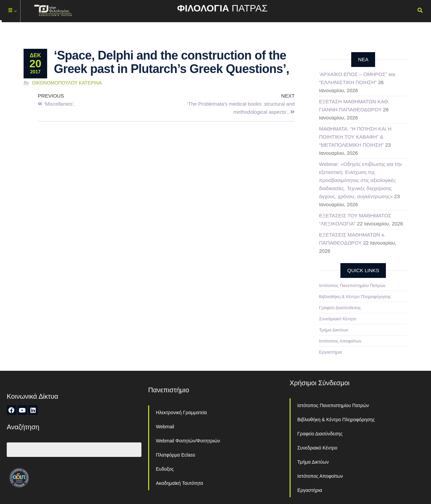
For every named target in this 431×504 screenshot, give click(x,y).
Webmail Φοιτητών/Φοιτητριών (188, 441)
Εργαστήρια (331, 352)
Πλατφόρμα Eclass (175, 455)
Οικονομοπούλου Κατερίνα (67, 83)
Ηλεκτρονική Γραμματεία (181, 412)
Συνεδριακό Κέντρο (338, 319)
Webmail (165, 427)
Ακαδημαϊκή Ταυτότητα (179, 483)
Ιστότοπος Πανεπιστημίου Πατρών (353, 285)
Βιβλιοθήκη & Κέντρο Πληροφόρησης (355, 297)
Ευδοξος (165, 469)
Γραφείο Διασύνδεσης (340, 308)
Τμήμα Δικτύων (334, 330)
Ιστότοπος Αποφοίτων (340, 341)
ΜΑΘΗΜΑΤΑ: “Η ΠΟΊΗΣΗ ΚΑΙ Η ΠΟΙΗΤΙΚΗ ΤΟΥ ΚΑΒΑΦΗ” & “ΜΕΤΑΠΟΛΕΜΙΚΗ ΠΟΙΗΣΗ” (355, 137)
